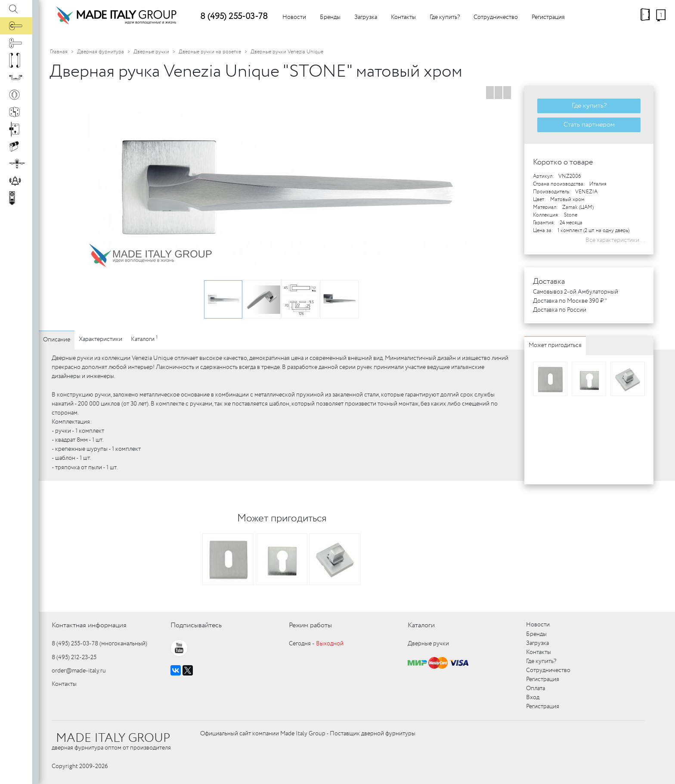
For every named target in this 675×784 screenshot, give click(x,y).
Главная (59, 52)
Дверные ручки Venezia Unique (287, 52)
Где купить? (445, 17)
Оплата (536, 688)
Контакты (403, 17)
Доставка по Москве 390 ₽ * (570, 301)
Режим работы (310, 625)
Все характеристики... (615, 240)
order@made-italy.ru (79, 671)
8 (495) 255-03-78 (234, 17)
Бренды (330, 17)
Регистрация (548, 17)
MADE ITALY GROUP (113, 738)
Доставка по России (560, 310)
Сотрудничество (496, 17)
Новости (294, 17)
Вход (533, 697)
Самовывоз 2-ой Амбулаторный (576, 292)
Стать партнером (589, 125)
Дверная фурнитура (101, 52)
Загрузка (366, 17)
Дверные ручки (151, 52)
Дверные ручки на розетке (210, 52)
